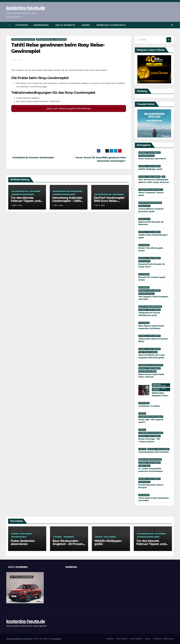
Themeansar (56, 639)
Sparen (86, 25)
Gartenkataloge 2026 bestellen (154, 452)
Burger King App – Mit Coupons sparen (149, 440)
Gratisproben (144, 245)
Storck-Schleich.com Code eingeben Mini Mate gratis (152, 356)
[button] (172, 25)
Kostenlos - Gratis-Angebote (150, 153)
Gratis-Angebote (65, 25)
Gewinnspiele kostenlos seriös (23, 39)
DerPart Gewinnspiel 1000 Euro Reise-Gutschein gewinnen (109, 200)
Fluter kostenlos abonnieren (152, 159)
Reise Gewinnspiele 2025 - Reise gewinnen (51, 39)
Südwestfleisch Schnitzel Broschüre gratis (151, 210)
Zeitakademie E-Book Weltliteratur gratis (149, 314)
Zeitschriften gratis (146, 156)
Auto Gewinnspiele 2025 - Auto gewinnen (26, 190)
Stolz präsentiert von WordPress (19, 639)
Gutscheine (57, 537)
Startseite (22, 25)
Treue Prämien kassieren (148, 352)
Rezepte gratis (144, 206)
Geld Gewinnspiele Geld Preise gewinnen (67, 190)
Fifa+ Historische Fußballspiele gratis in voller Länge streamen (154, 181)
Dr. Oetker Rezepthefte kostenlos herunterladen (151, 470)
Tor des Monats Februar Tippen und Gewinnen (25, 200)
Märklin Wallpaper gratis (150, 169)
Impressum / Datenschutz (111, 25)
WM (163, 177)
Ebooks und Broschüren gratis (150, 203)
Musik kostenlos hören (147, 371)
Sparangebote (69, 537)
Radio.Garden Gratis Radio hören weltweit (151, 376)
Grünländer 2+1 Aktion (149, 406)
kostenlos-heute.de (26, 8)
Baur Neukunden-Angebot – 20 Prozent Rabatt (68, 544)
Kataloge (142, 449)
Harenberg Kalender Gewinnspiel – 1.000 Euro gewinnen (67, 200)
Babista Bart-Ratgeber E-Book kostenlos (160, 396)
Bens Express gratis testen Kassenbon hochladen (151, 327)
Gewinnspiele (41, 25)
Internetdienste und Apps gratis (151, 190)
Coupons (142, 413)
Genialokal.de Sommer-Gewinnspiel (32, 157)
